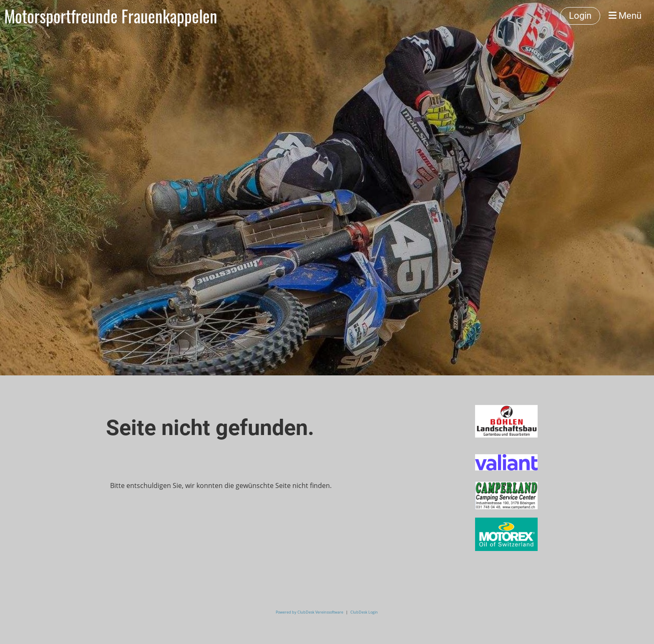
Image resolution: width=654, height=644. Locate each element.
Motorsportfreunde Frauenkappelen (111, 16)
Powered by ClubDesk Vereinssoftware (309, 612)
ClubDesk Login (364, 612)
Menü (625, 16)
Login (580, 16)
